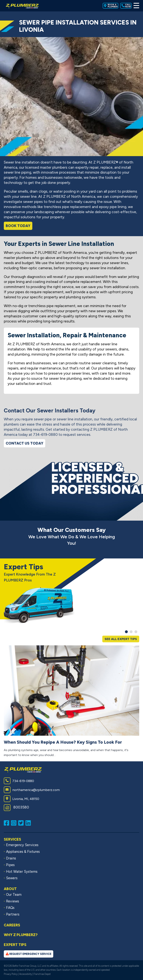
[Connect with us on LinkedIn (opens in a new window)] (29, 823)
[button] (126, 632)
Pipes (10, 865)
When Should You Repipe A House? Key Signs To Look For (63, 742)
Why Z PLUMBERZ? (21, 935)
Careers (12, 925)
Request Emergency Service (29, 954)
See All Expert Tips (121, 639)
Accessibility (26, 974)
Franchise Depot (42, 974)
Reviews (13, 901)
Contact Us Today (25, 443)
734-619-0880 (19, 781)
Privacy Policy (11, 974)
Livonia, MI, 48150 (21, 799)
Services (12, 839)
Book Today (18, 226)
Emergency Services (22, 845)
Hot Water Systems (22, 872)
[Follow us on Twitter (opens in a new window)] (22, 823)
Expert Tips (15, 945)
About (10, 889)
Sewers (12, 878)
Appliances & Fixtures (23, 852)
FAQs (10, 908)
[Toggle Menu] (136, 6)
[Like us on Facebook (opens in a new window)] (7, 823)
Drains (11, 858)
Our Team (14, 895)
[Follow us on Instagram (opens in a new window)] (15, 823)
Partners (13, 914)
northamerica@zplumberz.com (32, 790)
